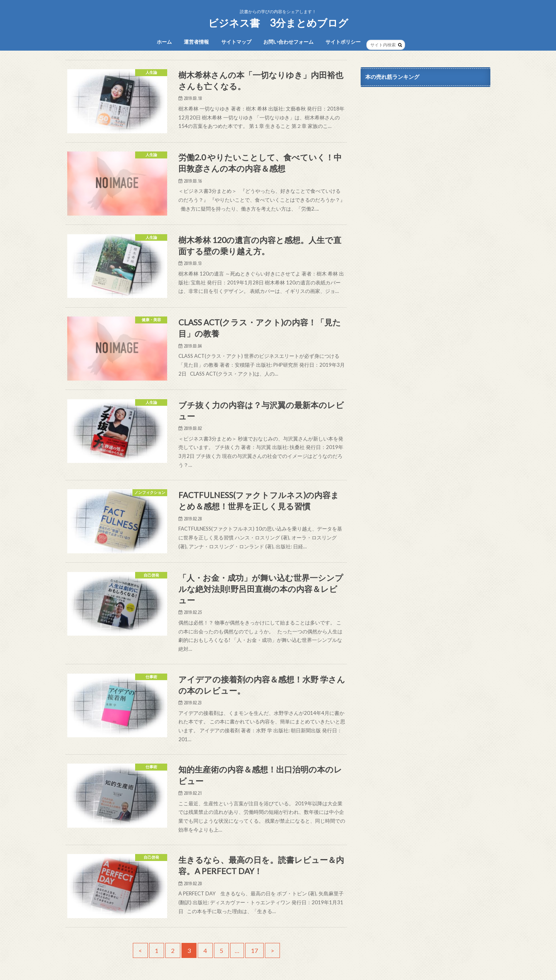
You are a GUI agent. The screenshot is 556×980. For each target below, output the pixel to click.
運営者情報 (196, 42)
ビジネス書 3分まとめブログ (278, 23)
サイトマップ (236, 42)
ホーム (164, 42)
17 (254, 950)
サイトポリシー (343, 42)
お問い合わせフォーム (288, 42)
